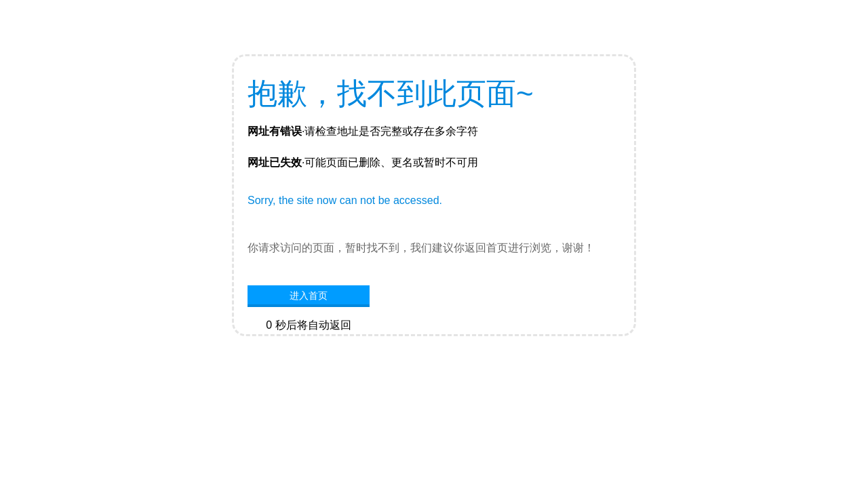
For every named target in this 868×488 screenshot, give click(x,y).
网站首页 (309, 346)
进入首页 (309, 296)
